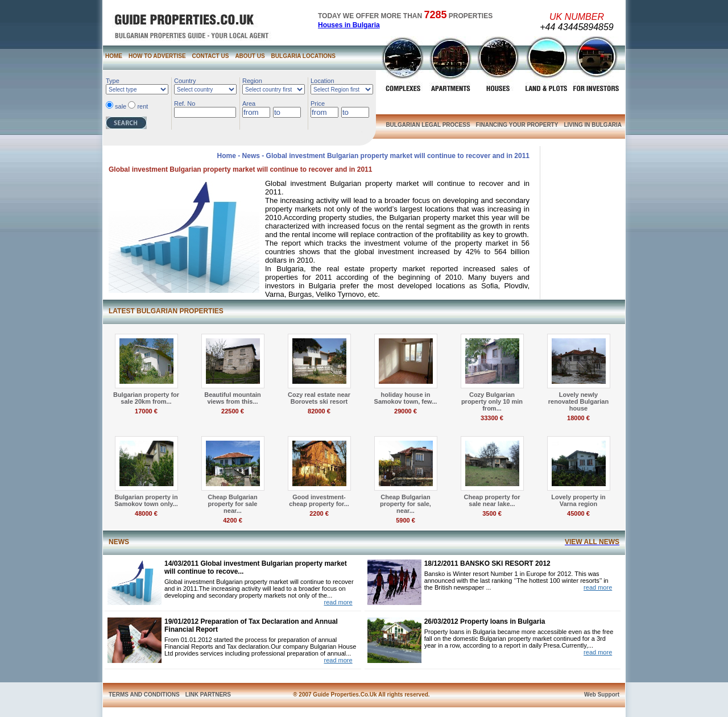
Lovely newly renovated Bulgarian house (578, 401)
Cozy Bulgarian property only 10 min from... (492, 401)
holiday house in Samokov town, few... (406, 398)
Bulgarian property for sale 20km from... (146, 398)
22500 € (233, 411)
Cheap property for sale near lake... (492, 500)
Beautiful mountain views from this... (233, 398)
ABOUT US (250, 56)
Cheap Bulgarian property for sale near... (232, 504)
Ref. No (185, 103)
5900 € (406, 520)
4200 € (233, 520)
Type (113, 81)
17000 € (146, 411)
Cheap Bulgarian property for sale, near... (406, 504)
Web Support (602, 695)
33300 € (492, 418)
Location (322, 81)
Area (249, 103)
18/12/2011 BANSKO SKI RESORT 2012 (487, 563)
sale (121, 106)
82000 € (319, 411)
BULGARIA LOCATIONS (303, 56)
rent (142, 106)
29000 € (406, 411)
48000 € (146, 513)
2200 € (319, 513)
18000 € (578, 418)
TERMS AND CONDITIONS (144, 695)
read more (338, 602)
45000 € (578, 513)
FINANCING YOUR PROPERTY (517, 125)
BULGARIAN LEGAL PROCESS (428, 125)
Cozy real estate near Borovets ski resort (319, 398)
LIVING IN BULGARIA (593, 125)
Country (185, 81)
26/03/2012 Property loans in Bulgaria (485, 621)
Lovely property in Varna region (578, 500)
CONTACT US (211, 56)
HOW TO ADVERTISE (157, 56)
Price (318, 103)
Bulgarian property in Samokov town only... (146, 500)
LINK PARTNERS (208, 695)
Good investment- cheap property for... (319, 500)
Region (252, 81)
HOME (114, 56)
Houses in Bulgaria (349, 25)
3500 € (492, 513)
